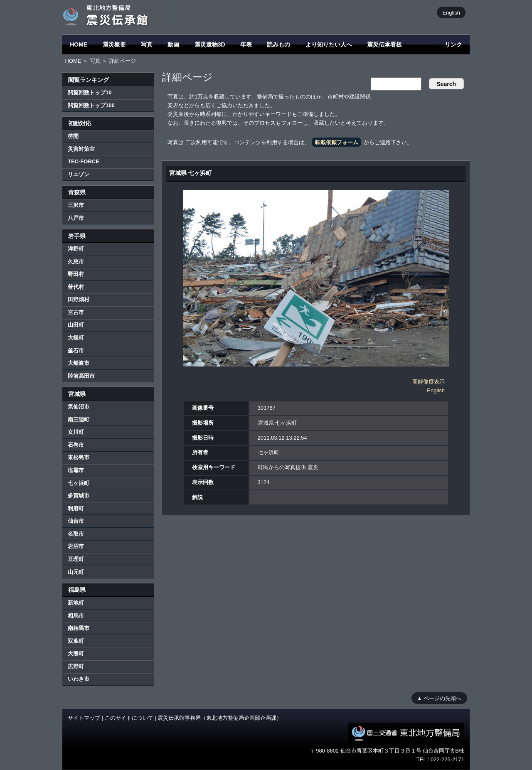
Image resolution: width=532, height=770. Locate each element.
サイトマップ (84, 718)
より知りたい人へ (329, 44)
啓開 (73, 136)
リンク (453, 44)
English (451, 12)
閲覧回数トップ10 (90, 92)
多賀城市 (79, 496)
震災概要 (114, 44)
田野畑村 (79, 299)
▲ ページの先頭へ (439, 698)
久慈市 (76, 262)
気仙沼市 (79, 407)
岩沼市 (76, 546)
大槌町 (76, 338)
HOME (79, 44)
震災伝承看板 (384, 44)
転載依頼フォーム (337, 142)
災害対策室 (81, 149)
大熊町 (76, 653)
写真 (147, 44)
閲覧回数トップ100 (91, 105)
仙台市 (76, 521)
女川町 (76, 432)
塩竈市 (76, 470)
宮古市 (76, 312)
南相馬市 (79, 628)
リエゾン (79, 174)
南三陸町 (79, 419)
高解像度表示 (429, 382)
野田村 (76, 274)
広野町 (76, 666)
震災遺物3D (210, 44)
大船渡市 (79, 363)
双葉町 (76, 641)
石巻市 (76, 445)
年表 (246, 44)
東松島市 (79, 457)
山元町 (76, 572)
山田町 (76, 325)
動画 (173, 44)
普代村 (76, 287)
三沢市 (76, 205)
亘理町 (76, 559)
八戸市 (76, 218)
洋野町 (76, 249)
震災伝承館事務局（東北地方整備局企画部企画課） (220, 718)
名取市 (76, 534)
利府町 (76, 508)
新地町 (76, 603)
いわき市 (79, 679)
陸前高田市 (81, 376)
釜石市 (76, 351)
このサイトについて (129, 718)
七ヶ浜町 (79, 483)
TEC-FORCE (84, 161)
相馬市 (76, 616)
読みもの (278, 44)
